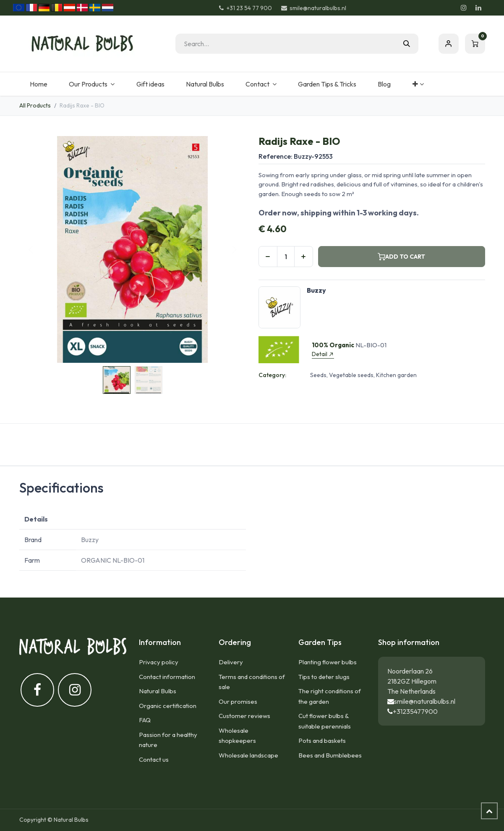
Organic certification (168, 706)
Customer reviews (244, 716)
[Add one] (304, 257)
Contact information (167, 677)
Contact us (154, 759)
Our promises (238, 701)
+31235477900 (415, 711)
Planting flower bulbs (328, 662)
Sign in (449, 44)
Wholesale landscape (248, 755)
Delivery (231, 662)
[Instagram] (464, 8)
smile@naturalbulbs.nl (425, 701)
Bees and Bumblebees (330, 755)
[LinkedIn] (478, 8)
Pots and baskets (322, 741)
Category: (272, 375)
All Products (35, 105)
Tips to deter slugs (324, 677)
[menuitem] (39, 84)
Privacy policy (159, 662)
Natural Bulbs (158, 691)
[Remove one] (268, 257)
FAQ (145, 720)
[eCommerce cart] (475, 44)
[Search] (407, 44)
